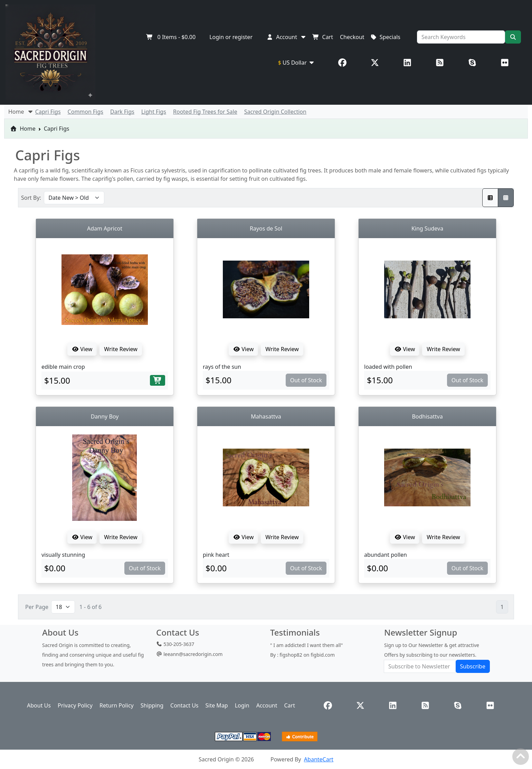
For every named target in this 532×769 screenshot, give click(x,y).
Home (23, 129)
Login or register (231, 37)
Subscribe (473, 666)
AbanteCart (319, 759)
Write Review (121, 349)
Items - (171, 37)
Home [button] (21, 112)
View (82, 349)
